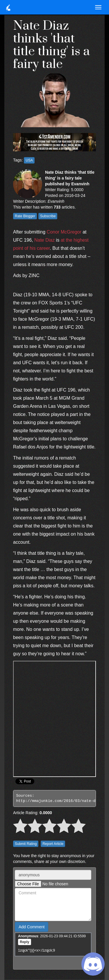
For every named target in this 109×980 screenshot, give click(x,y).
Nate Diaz (44, 240)
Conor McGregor (64, 232)
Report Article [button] (53, 844)
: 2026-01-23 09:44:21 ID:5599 (52, 936)
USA (29, 160)
